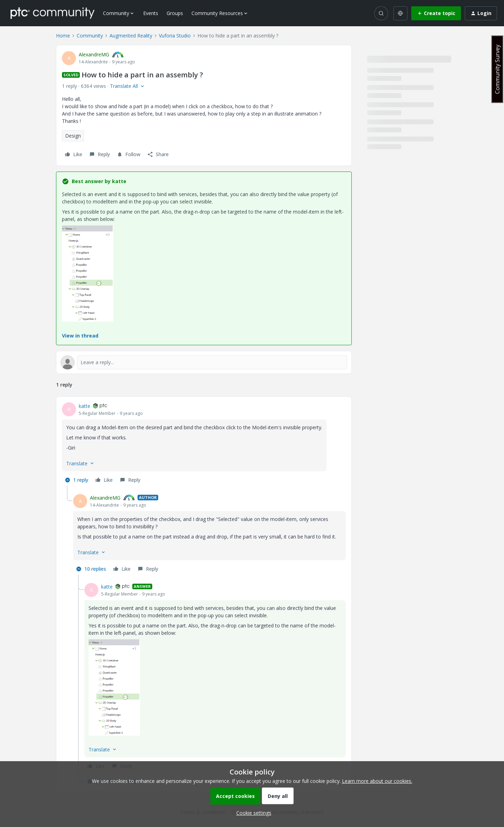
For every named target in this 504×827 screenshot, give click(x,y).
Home (63, 36)
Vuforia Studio (175, 36)
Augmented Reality (131, 36)
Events (151, 13)
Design (73, 136)
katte (85, 406)
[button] (436, 13)
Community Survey (497, 69)
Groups (175, 13)
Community (90, 36)
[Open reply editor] (204, 362)
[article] (204, 444)
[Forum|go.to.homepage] (52, 13)
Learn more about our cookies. (377, 781)
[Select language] (400, 13)
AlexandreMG (94, 54)
